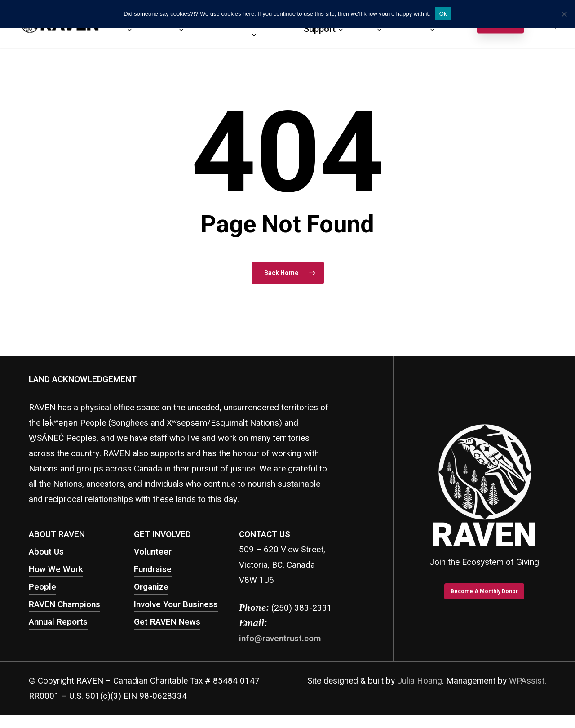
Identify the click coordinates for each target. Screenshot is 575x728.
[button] (484, 591)
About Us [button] (46, 552)
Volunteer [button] (153, 552)
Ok (443, 14)
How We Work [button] (56, 569)
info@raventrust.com (280, 639)
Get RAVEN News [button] (167, 622)
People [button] (42, 587)
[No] (564, 14)
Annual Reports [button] (58, 622)
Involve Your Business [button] (176, 604)
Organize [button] (151, 587)
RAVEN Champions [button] (64, 604)
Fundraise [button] (153, 569)
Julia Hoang (420, 681)
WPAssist (527, 681)
